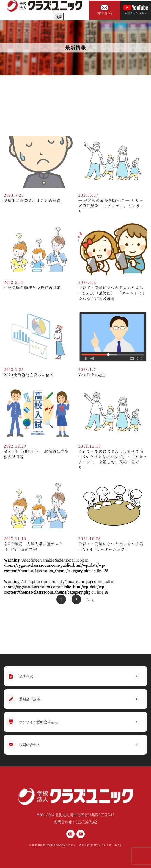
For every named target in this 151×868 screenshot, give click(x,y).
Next (91, 599)
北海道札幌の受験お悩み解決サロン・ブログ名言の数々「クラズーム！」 (77, 845)
